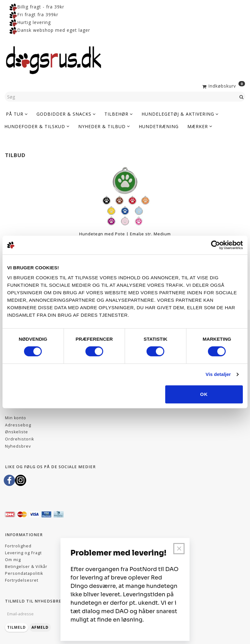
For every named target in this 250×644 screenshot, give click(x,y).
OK (204, 394)
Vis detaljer (218, 374)
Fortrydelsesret (22, 580)
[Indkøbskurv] (223, 85)
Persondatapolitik (24, 573)
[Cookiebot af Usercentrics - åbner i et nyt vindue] (216, 245)
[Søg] (242, 97)
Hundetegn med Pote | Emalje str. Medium (125, 234)
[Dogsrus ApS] (54, 59)
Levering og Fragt (23, 553)
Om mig (13, 560)
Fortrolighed (18, 546)
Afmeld (40, 627)
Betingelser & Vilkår (26, 567)
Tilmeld (17, 627)
